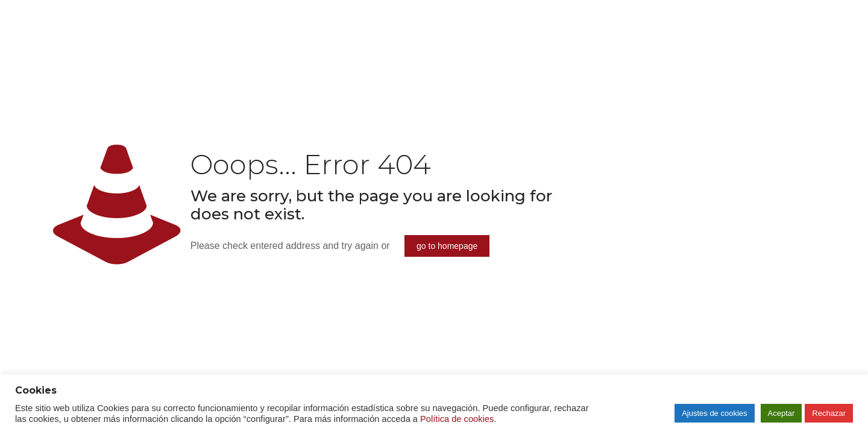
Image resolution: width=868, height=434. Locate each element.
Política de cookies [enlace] (457, 419)
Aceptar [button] (782, 413)
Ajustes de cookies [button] (714, 413)
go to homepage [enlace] (447, 246)
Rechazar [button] (829, 413)
